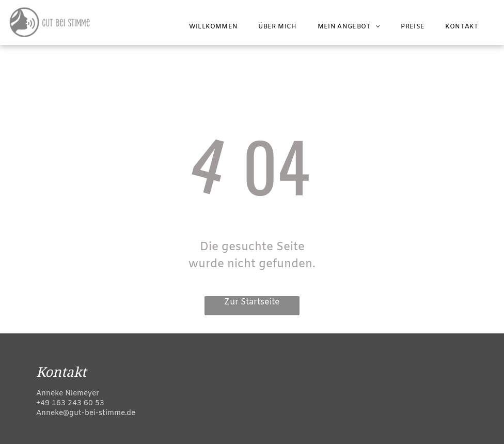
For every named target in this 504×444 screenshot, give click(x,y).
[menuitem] (214, 27)
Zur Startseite (252, 302)
